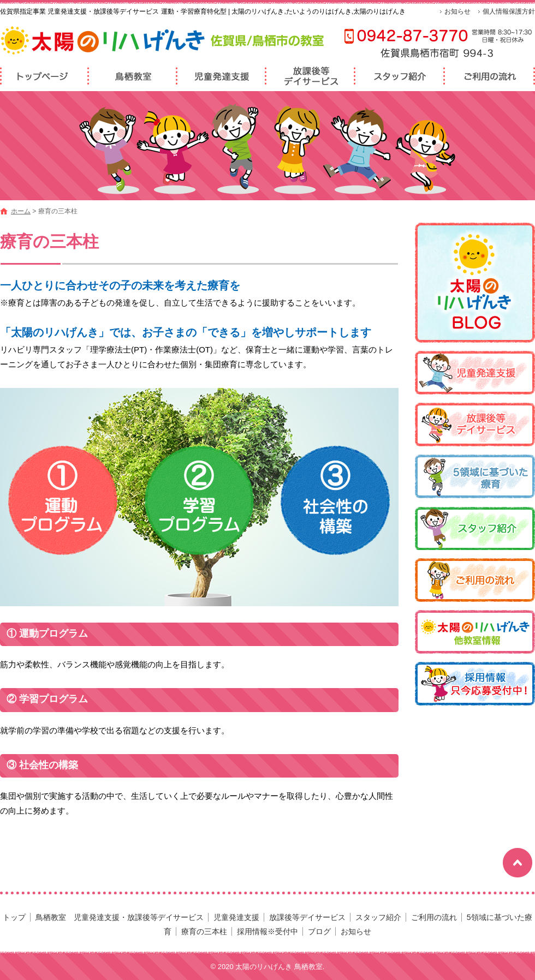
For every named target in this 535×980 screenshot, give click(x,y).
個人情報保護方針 (509, 11)
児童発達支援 (222, 76)
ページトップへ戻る (517, 863)
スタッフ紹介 (400, 76)
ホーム (21, 211)
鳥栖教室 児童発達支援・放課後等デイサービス (133, 76)
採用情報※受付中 (267, 931)
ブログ (319, 931)
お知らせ (457, 11)
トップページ (44, 76)
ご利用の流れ (490, 76)
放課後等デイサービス (311, 76)
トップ (14, 917)
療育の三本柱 (204, 931)
